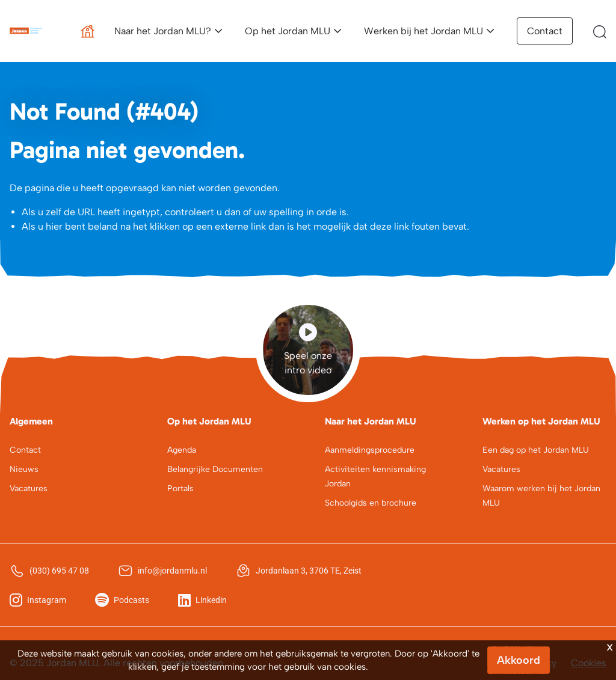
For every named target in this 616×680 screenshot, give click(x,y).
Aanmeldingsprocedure (370, 450)
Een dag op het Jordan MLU (536, 450)
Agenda (182, 450)
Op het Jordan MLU (288, 31)
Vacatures (29, 489)
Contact (545, 31)
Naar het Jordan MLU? (163, 31)
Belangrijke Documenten (215, 469)
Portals (180, 489)
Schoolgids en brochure (371, 503)
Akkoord (519, 660)
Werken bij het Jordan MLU (423, 31)
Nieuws (24, 469)
